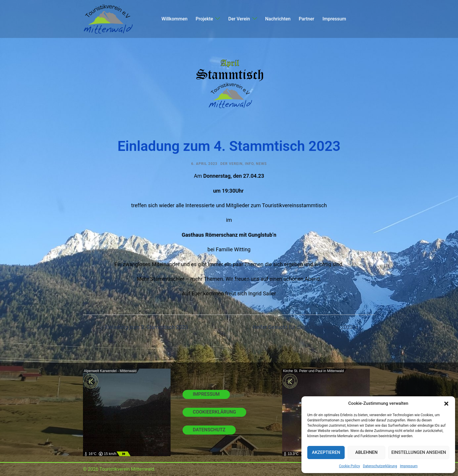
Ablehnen (366, 452)
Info (249, 164)
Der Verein (239, 19)
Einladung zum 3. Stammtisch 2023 (147, 327)
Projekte (204, 19)
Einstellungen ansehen (419, 452)
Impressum (409, 466)
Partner (307, 19)
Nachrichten (278, 19)
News (261, 164)
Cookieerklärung (214, 412)
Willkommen (175, 19)
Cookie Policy (349, 466)
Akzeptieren (326, 452)
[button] (446, 404)
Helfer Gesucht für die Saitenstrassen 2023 (303, 327)
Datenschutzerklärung (380, 466)
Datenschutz (209, 430)
